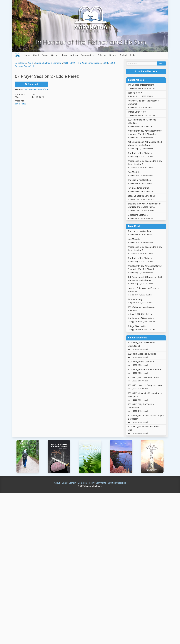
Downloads (20, 63)
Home (27, 55)
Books (45, 55)
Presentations (88, 55)
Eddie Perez (21, 104)
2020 (105, 63)
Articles (74, 55)
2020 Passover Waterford (36, 90)
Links (133, 55)
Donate (113, 55)
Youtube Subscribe (117, 483)
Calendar (102, 55)
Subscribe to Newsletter (146, 71)
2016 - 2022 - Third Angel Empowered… (82, 63)
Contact (123, 55)
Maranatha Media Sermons (48, 63)
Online (54, 55)
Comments (101, 483)
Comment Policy (86, 483)
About (36, 55)
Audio (30, 63)
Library (64, 55)
